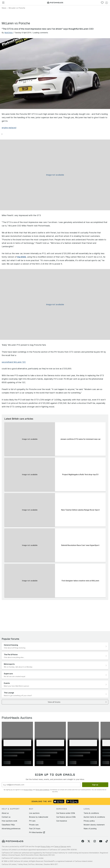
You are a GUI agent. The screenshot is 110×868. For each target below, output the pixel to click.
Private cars (34, 825)
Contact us (6, 817)
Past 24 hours (35, 829)
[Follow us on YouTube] (101, 841)
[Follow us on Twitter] (89, 841)
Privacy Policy (28, 790)
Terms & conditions (91, 813)
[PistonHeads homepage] (55, 3)
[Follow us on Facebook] (83, 841)
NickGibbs (9, 33)
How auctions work (9, 821)
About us (5, 813)
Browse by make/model (39, 817)
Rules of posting (90, 829)
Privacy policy (89, 821)
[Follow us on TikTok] (107, 841)
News (4, 8)
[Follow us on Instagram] (95, 841)
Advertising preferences (11, 829)
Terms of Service (60, 847)
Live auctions (34, 813)
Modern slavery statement (94, 825)
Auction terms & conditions (94, 817)
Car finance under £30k (66, 813)
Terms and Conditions (42, 790)
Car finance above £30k (66, 817)
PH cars (32, 821)
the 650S (22, 257)
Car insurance (62, 821)
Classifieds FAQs (8, 825)
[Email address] (41, 785)
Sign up (95, 785)
